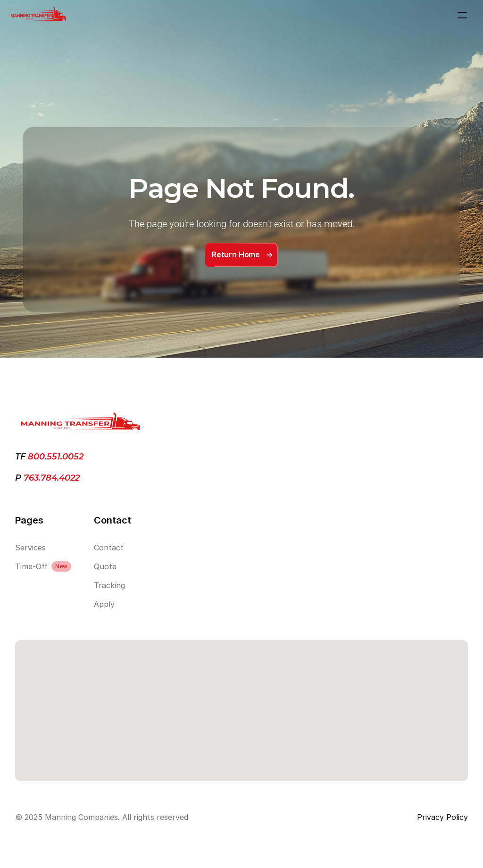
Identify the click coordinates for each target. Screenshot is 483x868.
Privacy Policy (442, 817)
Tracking (109, 585)
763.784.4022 (50, 478)
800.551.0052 (56, 457)
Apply (104, 604)
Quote (105, 566)
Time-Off (31, 566)
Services (30, 548)
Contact (109, 548)
